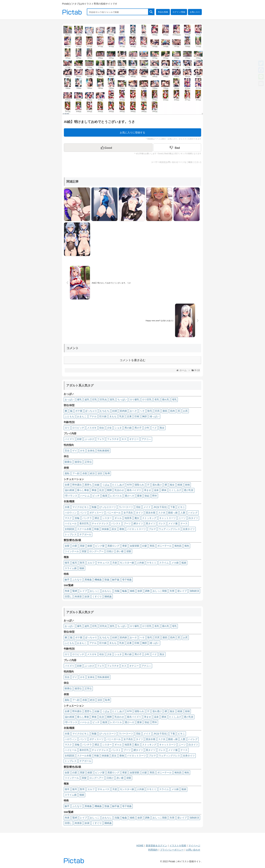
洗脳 (117, 591)
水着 (67, 507)
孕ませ (148, 490)
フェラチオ (113, 439)
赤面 (85, 473)
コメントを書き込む (133, 360)
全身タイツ (189, 529)
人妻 (183, 513)
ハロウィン (71, 513)
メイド (147, 507)
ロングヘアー (97, 551)
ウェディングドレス (169, 529)
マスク (68, 518)
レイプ (83, 591)
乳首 (122, 416)
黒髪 (82, 546)
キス (124, 439)
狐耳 (75, 563)
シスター (107, 518)
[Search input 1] (118, 12)
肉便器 (78, 596)
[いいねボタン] (108, 148)
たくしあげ (118, 485)
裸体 (164, 490)
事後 (94, 490)
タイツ (139, 513)
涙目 (100, 473)
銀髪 (90, 546)
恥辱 (107, 473)
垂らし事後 (83, 490)
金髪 (67, 546)
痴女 (172, 485)
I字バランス (71, 496)
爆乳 (79, 400)
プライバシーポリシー (172, 850)
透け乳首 (189, 490)
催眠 (132, 591)
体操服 (105, 529)
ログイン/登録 (179, 12)
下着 (173, 507)
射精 (187, 485)
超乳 (87, 400)
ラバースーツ (126, 507)
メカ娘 (175, 563)
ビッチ (96, 496)
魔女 (137, 518)
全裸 (67, 485)
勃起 (147, 496)
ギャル (118, 518)
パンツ (83, 513)
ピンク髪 (100, 546)
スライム (164, 563)
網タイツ (138, 523)
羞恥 (67, 473)
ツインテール (72, 551)
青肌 (152, 546)
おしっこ (95, 591)
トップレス (71, 534)
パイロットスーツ (136, 529)
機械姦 (98, 580)
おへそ (133, 411)
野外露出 (77, 485)
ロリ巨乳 (147, 400)
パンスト (116, 523)
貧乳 (112, 400)
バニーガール (114, 513)
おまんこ (82, 416)
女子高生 (128, 513)
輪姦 (125, 591)
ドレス (162, 523)
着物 (122, 529)
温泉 (156, 490)
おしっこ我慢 (160, 591)
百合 (67, 451)
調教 (147, 591)
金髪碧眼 (135, 546)
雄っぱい (154, 416)
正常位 (88, 462)
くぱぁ (106, 485)
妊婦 (115, 411)
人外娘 (140, 563)
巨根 (137, 416)
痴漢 (105, 496)
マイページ (194, 846)
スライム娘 (71, 568)
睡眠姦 (108, 596)
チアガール (85, 534)
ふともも (69, 416)
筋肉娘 (123, 411)
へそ (142, 411)
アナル (93, 416)
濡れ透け (157, 485)
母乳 (174, 400)
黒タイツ (151, 523)
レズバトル (116, 496)
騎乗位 (68, 462)
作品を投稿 (163, 12)
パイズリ (69, 439)
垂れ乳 (166, 400)
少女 (109, 428)
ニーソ (182, 518)
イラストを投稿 (178, 846)
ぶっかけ (89, 439)
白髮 (144, 546)
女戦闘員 (69, 529)
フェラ (101, 439)
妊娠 (97, 485)
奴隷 (87, 596)
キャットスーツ (167, 518)
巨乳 (95, 400)
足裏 (129, 416)
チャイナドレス (100, 523)
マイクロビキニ (81, 507)
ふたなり (77, 580)
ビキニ (181, 507)
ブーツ (127, 523)
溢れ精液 (69, 490)
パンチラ (87, 518)
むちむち (105, 411)
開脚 (109, 490)
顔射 (79, 439)
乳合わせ (119, 490)
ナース (184, 523)
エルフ (91, 563)
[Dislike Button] (177, 148)
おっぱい (69, 400)
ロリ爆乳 (135, 400)
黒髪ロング (113, 546)
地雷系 (128, 518)
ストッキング (149, 518)
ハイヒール (71, 523)
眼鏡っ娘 (173, 513)
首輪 (77, 518)
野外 (155, 496)
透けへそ (129, 496)
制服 (94, 507)
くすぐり (97, 596)
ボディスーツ (97, 513)
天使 (115, 563)
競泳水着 (151, 513)
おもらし (107, 591)
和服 (97, 529)
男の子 (138, 428)
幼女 (102, 428)
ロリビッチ (78, 428)
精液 (180, 485)
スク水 (162, 513)
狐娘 (184, 563)
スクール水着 (84, 529)
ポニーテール (164, 546)
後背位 (78, 462)
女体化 (91, 451)
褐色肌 (178, 546)
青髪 (125, 546)
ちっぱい (122, 400)
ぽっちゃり (91, 411)
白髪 (75, 546)
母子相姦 (127, 580)
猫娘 (82, 568)
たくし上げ (175, 490)
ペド (154, 428)
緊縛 (75, 591)
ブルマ (152, 529)
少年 (147, 428)
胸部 (144, 416)
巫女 (114, 529)
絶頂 (92, 473)
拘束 (67, 591)
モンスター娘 (127, 563)
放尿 (140, 591)
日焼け (110, 551)
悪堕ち (88, 485)
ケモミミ (152, 563)
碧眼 (129, 551)
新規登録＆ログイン (156, 846)
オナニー (134, 439)
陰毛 (150, 411)
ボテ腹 (79, 411)
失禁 (172, 591)
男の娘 (128, 428)
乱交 (102, 490)
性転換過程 (103, 451)
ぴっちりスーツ (108, 507)
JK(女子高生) (160, 507)
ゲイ (75, 451)
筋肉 (173, 411)
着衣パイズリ (134, 490)
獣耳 (82, 563)
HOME (140, 846)
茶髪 (84, 551)
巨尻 (157, 411)
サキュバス (103, 563)
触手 (67, 580)
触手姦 (116, 580)
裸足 (97, 518)
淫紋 (138, 507)
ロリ (67, 428)
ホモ (82, 451)
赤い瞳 (120, 551)
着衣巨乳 (84, 523)
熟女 (162, 428)
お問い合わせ (193, 850)
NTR (129, 485)
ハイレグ (193, 513)
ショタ (118, 428)
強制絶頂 (194, 591)
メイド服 (173, 523)
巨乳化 (103, 400)
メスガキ (92, 428)
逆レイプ (182, 591)
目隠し (68, 596)
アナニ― (146, 439)
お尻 (185, 411)
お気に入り (195, 12)
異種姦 (88, 580)
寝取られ (139, 485)
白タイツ (193, 518)
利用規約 (153, 850)
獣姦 (107, 580)
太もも (113, 416)
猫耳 (67, 563)
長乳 (157, 400)
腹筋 (165, 411)
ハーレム (85, 496)
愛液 (139, 496)
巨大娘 (103, 416)
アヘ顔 (76, 473)
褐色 (187, 546)
